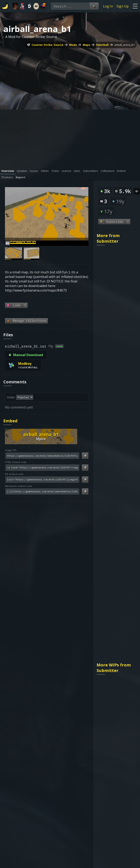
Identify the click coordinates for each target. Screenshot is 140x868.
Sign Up (123, 6)
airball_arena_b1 (125, 45)
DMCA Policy (57, 766)
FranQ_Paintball (111, 605)
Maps (87, 45)
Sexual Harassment (63, 771)
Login (87, 715)
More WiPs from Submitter (114, 418)
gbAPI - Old (58, 720)
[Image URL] (42, 456)
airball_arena (108, 313)
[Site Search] (94, 6)
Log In (108, 6)
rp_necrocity (108, 453)
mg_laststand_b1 (111, 353)
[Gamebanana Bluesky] (66, 794)
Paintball (102, 45)
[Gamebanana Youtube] (82, 794)
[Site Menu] (135, 6)
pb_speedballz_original (116, 645)
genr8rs (56, 730)
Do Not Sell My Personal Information (70, 785)
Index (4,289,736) (96, 730)
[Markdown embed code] (42, 492)
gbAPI (54, 715)
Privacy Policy (58, 761)
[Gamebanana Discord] (49, 794)
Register (90, 720)
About (36, 715)
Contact (37, 725)
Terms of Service (61, 756)
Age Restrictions (60, 776)
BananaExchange (63, 725)
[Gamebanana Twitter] (74, 794)
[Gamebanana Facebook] (91, 794)
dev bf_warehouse (112, 566)
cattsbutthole (109, 274)
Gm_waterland (109, 499)
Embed (10, 421)
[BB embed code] (42, 480)
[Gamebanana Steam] (58, 794)
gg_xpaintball (109, 684)
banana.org (59, 735)
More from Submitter (108, 238)
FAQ (34, 720)
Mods (73, 45)
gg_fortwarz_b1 (110, 392)
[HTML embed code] (42, 468)
